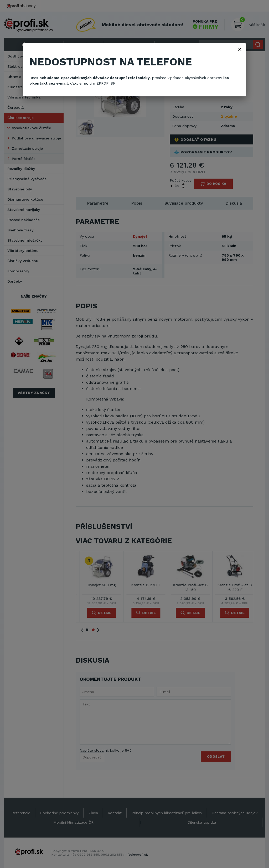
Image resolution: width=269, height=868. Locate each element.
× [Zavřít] (240, 49)
